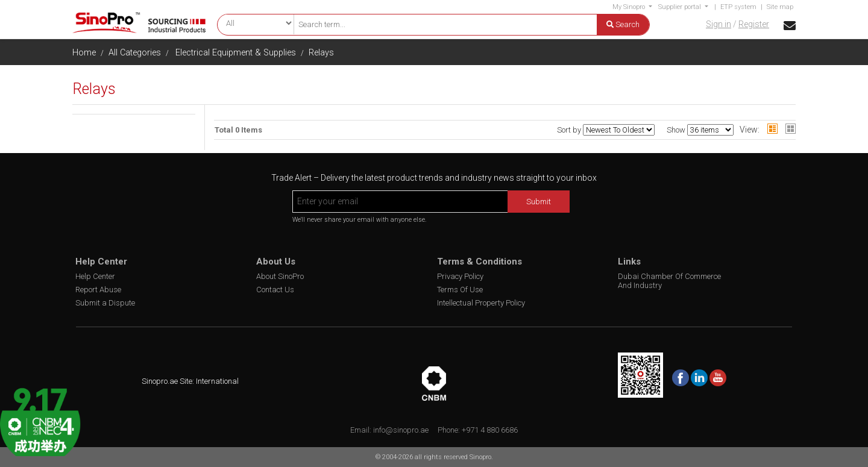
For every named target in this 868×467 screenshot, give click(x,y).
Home (84, 53)
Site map (780, 7)
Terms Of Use (460, 290)
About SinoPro (280, 276)
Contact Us (275, 290)
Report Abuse (98, 290)
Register (754, 24)
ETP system (738, 7)
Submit (539, 202)
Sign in (719, 24)
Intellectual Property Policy (481, 303)
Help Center (95, 276)
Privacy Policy (460, 276)
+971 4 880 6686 (490, 430)
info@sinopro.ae (401, 430)
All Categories (135, 53)
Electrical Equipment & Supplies (236, 53)
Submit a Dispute (105, 303)
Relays (321, 53)
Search (623, 24)
